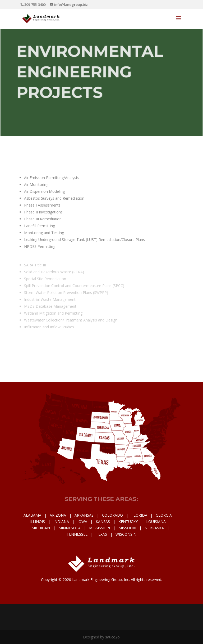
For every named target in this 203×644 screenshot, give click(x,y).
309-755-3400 (35, 5)
